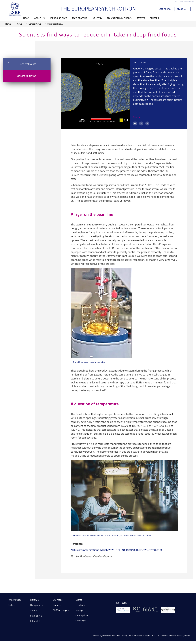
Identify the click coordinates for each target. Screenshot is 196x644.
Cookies (11, 605)
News (26, 18)
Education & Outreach (120, 18)
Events (141, 18)
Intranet (34, 621)
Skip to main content (185, 2)
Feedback (80, 605)
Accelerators (79, 18)
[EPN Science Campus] (137, 609)
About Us (39, 18)
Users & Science (58, 18)
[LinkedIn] (135, 123)
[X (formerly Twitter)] (141, 123)
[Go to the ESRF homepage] (15, 9)
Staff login (35, 616)
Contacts (57, 605)
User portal (36, 605)
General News (35, 24)
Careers (154, 18)
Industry (97, 18)
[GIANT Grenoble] (151, 609)
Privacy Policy (14, 600)
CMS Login (81, 621)
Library (34, 600)
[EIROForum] (123, 609)
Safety (33, 610)
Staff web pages (61, 610)
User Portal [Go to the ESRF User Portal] (165, 9)
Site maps (58, 600)
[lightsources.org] (168, 609)
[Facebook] (147, 123)
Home (8, 24)
